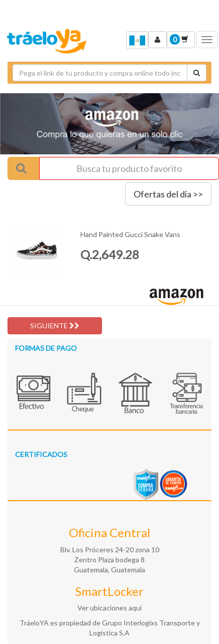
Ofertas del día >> (168, 194)
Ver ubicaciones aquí (110, 608)
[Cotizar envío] (197, 73)
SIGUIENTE (55, 326)
